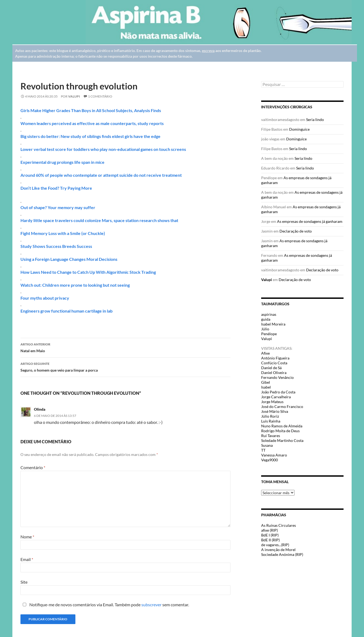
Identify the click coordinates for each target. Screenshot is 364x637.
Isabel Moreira (273, 324)
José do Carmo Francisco (282, 406)
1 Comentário (100, 96)
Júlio (265, 329)
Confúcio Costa (274, 363)
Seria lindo (315, 120)
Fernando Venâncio (277, 377)
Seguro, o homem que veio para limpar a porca (125, 366)
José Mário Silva (275, 411)
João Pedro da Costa (278, 392)
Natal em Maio (125, 347)
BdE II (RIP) (270, 540)
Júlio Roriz (270, 416)
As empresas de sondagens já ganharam (310, 221)
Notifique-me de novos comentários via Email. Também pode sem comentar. (105, 605)
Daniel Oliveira (274, 373)
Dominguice (299, 129)
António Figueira (275, 358)
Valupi (74, 96)
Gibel (266, 382)
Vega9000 (269, 460)
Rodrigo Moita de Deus (280, 431)
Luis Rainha (271, 421)
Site (24, 582)
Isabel (266, 387)
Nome (27, 537)
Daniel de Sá (271, 368)
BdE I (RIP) (270, 535)
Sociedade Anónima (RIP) (282, 554)
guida (266, 319)
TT (263, 450)
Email (27, 559)
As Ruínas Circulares (279, 525)
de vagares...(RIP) (275, 545)
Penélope (269, 334)
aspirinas (269, 314)
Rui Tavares (271, 436)
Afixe (265, 353)
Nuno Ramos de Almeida (282, 426)
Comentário (33, 467)
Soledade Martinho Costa (282, 440)
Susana (267, 445)
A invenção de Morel (278, 550)
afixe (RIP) (269, 530)
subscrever (151, 605)
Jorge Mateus (272, 402)
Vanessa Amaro (274, 455)
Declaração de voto (296, 231)
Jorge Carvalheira (276, 397)
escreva (208, 51)
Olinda (40, 409)
